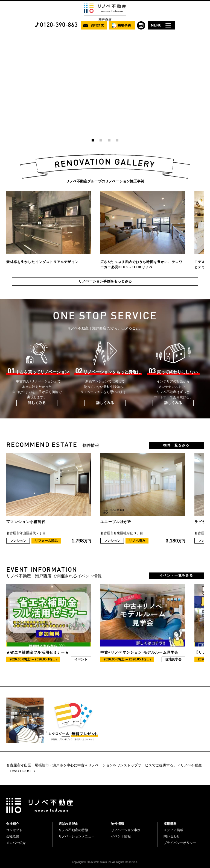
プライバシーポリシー (180, 843)
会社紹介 (13, 824)
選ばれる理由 (68, 824)
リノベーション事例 (126, 830)
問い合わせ (172, 836)
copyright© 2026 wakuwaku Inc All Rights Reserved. (105, 862)
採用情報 (170, 824)
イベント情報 (121, 836)
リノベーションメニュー (77, 836)
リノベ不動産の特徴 (73, 830)
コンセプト (14, 830)
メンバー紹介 (16, 843)
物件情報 (118, 824)
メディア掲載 (173, 830)
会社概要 (13, 836)
